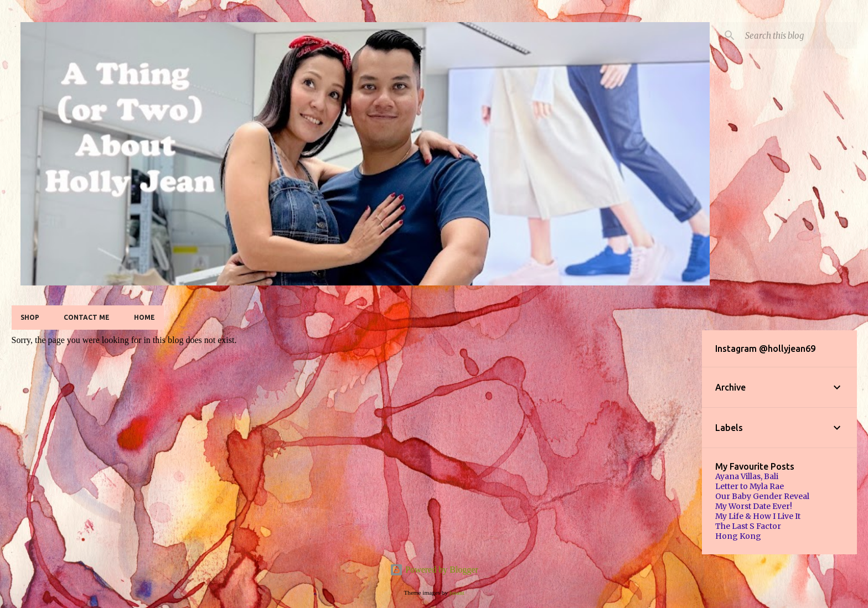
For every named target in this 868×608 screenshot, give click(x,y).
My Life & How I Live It (758, 516)
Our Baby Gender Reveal (762, 496)
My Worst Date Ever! (754, 506)
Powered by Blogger (434, 570)
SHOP (30, 317)
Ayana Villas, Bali (747, 476)
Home (144, 317)
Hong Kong (738, 536)
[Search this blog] (799, 35)
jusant (457, 593)
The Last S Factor (748, 526)
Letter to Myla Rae (750, 486)
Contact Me (87, 317)
